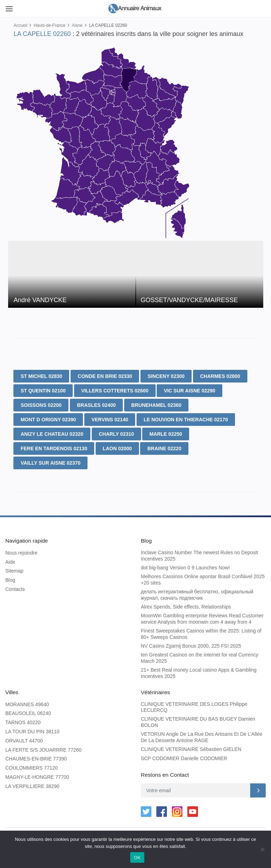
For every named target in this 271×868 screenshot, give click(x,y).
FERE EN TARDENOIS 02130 (54, 448)
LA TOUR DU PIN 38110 (32, 729)
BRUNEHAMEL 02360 (156, 405)
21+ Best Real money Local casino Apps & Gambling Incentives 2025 (199, 672)
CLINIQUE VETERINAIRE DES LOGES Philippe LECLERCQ (194, 705)
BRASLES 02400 (96, 405)
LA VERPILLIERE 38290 (32, 784)
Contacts (15, 588)
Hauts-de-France (49, 25)
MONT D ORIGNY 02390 (48, 420)
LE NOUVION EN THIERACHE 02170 (186, 420)
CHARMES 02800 (220, 376)
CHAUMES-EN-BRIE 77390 (36, 757)
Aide (10, 561)
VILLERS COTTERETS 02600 (115, 391)
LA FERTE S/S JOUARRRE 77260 (43, 748)
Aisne (77, 25)
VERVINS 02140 (110, 420)
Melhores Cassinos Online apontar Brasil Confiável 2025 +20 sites (203, 579)
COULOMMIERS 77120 (32, 766)
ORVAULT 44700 (24, 739)
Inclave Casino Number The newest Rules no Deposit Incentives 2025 (199, 555)
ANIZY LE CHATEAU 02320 (52, 434)
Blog (10, 579)
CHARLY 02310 (116, 434)
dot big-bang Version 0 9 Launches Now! (185, 567)
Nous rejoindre (21, 552)
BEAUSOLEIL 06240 (28, 711)
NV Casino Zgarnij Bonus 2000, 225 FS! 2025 (191, 645)
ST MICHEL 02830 (41, 376)
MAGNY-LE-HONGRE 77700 (37, 775)
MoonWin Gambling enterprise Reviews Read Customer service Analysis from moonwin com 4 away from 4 (202, 618)
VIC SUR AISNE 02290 (189, 391)
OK (137, 858)
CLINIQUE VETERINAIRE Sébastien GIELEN (191, 747)
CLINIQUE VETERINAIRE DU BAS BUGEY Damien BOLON (198, 720)
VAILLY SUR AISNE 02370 (50, 463)
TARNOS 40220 (23, 720)
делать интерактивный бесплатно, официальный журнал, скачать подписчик (197, 594)
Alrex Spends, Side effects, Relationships (186, 606)
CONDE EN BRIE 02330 (105, 376)
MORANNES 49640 (27, 702)
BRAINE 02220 (164, 448)
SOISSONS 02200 (41, 405)
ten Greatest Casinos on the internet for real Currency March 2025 (200, 657)
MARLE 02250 (166, 434)
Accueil (20, 25)
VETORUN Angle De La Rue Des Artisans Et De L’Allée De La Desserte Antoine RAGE (201, 735)
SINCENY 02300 (166, 376)
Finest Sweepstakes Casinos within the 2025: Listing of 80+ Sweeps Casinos (201, 633)
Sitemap (14, 570)
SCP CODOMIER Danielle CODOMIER (184, 756)
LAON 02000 (117, 448)
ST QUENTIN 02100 (43, 391)
